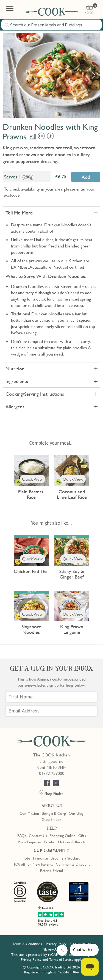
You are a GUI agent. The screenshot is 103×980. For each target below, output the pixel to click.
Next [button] (93, 75)
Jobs (27, 858)
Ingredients (17, 381)
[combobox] (51, 25)
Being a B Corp (54, 813)
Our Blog (76, 813)
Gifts (82, 835)
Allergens (15, 407)
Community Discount (73, 864)
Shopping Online (63, 835)
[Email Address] (51, 711)
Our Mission (29, 813)
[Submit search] (7, 25)
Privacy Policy (56, 944)
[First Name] (51, 697)
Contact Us (38, 835)
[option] (51, 75)
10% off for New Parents (33, 864)
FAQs (22, 835)
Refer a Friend (51, 870)
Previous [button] (10, 75)
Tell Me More (19, 213)
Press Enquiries (30, 842)
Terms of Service (61, 959)
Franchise (40, 858)
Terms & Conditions (27, 944)
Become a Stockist (65, 858)
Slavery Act (51, 949)
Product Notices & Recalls (65, 842)
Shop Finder (51, 819)
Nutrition (15, 369)
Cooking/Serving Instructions (35, 394)
